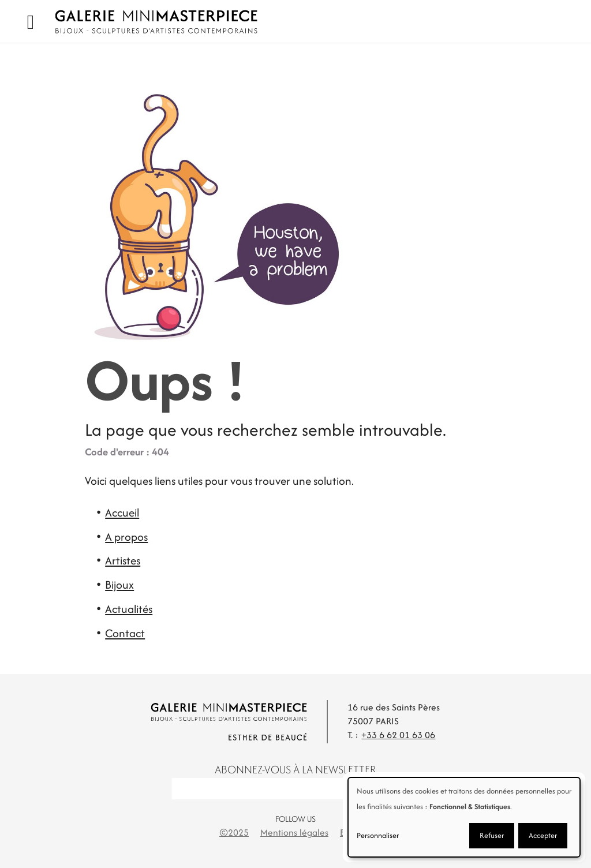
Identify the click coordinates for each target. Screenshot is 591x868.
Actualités (129, 609)
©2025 (234, 833)
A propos (126, 537)
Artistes (123, 560)
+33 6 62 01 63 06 (398, 735)
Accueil (122, 512)
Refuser (492, 835)
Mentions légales (294, 833)
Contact (125, 633)
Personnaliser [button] (378, 835)
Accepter (543, 835)
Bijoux (119, 585)
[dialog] (464, 817)
